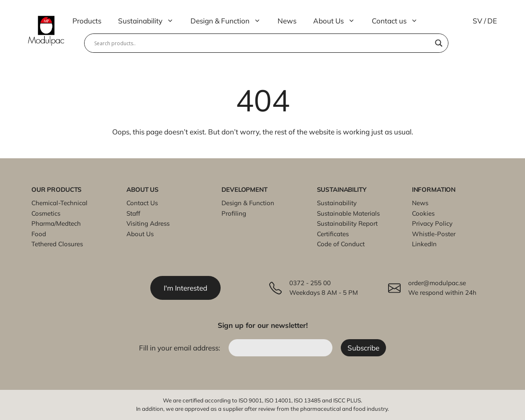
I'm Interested (185, 288)
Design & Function (230, 21)
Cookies (423, 213)
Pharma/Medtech (56, 223)
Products (87, 21)
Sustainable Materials (348, 213)
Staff (133, 213)
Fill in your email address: (180, 348)
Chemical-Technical (59, 203)
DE (492, 21)
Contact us (399, 21)
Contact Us (142, 203)
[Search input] (262, 43)
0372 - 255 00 (310, 283)
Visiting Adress (148, 223)
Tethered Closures (57, 244)
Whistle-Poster (434, 234)
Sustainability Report (347, 223)
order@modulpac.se (437, 283)
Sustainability (150, 21)
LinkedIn (424, 244)
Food (39, 234)
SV (477, 21)
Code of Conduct (341, 244)
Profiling (234, 213)
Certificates (333, 234)
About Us (338, 21)
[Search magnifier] (439, 43)
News (287, 21)
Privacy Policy (432, 223)
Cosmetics (46, 213)
